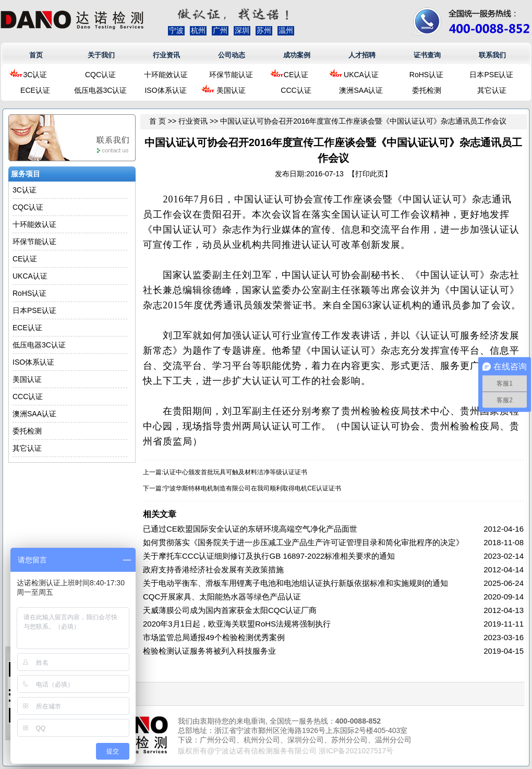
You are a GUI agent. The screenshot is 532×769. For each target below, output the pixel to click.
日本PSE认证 (491, 75)
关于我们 (101, 55)
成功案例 (297, 55)
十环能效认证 (166, 75)
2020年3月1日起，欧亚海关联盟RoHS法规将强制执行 (237, 624)
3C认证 (35, 75)
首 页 (158, 121)
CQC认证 (100, 75)
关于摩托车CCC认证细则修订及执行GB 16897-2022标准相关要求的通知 (269, 556)
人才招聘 (362, 55)
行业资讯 (166, 55)
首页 (36, 55)
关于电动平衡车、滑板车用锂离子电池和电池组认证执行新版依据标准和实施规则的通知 (295, 583)
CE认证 (296, 75)
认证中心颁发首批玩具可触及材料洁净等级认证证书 (235, 472)
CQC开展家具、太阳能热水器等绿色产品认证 (222, 597)
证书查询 (427, 55)
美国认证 (231, 90)
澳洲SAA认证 (361, 90)
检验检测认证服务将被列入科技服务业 (209, 651)
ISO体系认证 (165, 90)
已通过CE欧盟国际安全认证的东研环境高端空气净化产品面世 (250, 529)
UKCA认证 (361, 75)
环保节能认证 (231, 75)
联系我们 (492, 55)
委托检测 (427, 90)
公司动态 (232, 55)
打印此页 (370, 174)
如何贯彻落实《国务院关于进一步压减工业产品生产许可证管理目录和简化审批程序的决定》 (303, 542)
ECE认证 (35, 90)
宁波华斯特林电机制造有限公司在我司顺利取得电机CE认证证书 (252, 488)
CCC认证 (296, 90)
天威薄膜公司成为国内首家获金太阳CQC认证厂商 (230, 610)
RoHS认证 (426, 75)
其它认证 (492, 90)
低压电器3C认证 (101, 90)
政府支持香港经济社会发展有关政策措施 (213, 569)
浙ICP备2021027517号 (356, 751)
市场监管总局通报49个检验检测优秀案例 (214, 637)
